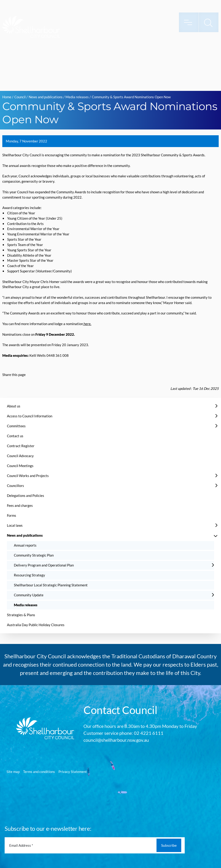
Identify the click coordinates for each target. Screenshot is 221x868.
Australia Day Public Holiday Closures (36, 625)
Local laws (15, 525)
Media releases (77, 97)
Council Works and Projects (28, 476)
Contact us (15, 436)
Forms (12, 515)
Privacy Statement (73, 772)
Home (7, 97)
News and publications (46, 97)
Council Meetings (20, 466)
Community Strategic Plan (34, 555)
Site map (13, 772)
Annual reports (25, 545)
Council (20, 97)
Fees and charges (20, 505)
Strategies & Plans (21, 615)
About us (14, 406)
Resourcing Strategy (29, 575)
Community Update (29, 595)
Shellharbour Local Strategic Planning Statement (51, 585)
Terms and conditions (39, 772)
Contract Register (21, 446)
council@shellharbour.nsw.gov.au (116, 740)
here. (87, 324)
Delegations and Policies (26, 496)
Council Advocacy (20, 456)
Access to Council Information (30, 416)
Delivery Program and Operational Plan (44, 565)
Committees (16, 426)
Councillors (15, 486)
